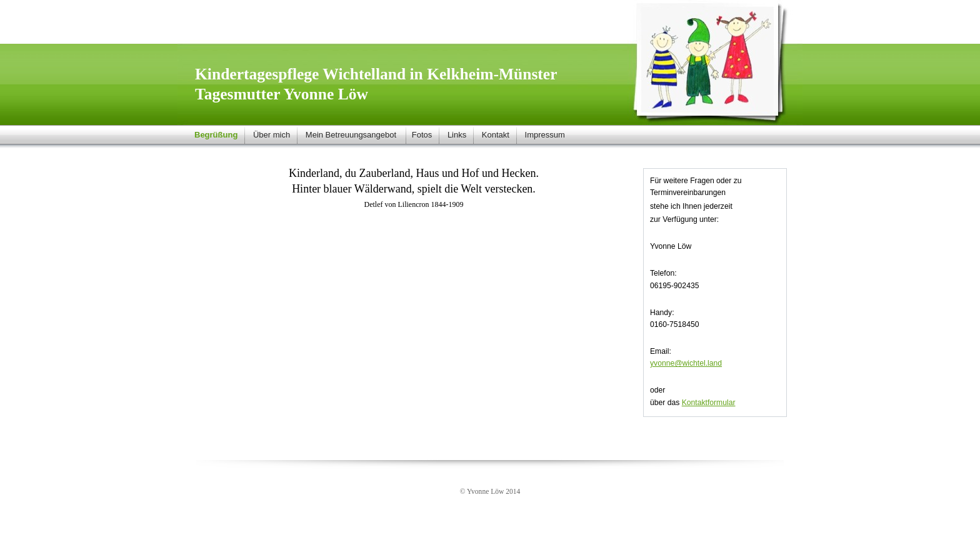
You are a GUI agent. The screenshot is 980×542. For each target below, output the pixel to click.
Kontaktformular (709, 403)
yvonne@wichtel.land (686, 363)
